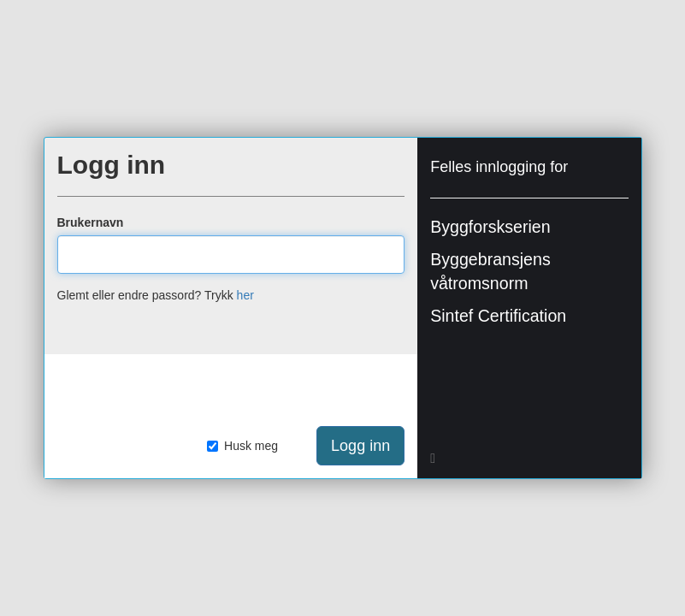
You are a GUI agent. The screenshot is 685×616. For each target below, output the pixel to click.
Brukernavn (91, 222)
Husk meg (242, 446)
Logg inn (360, 446)
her (245, 295)
